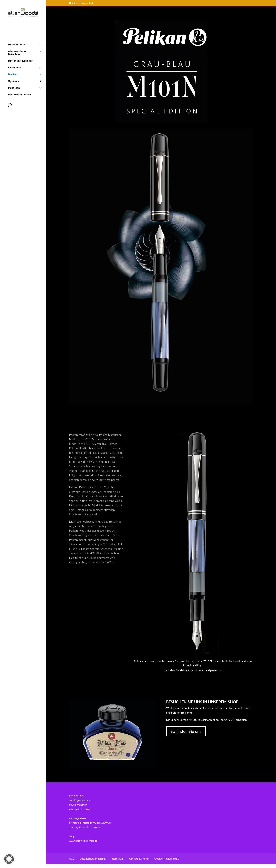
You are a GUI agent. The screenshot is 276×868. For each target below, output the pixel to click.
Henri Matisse (17, 44)
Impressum (117, 859)
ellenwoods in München (17, 52)
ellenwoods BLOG (20, 94)
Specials (14, 81)
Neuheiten (15, 67)
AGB (72, 859)
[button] (9, 859)
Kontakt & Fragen (139, 859)
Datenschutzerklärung (93, 859)
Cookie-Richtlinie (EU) (167, 859)
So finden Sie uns (186, 731)
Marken (13, 74)
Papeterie (14, 87)
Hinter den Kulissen (21, 60)
